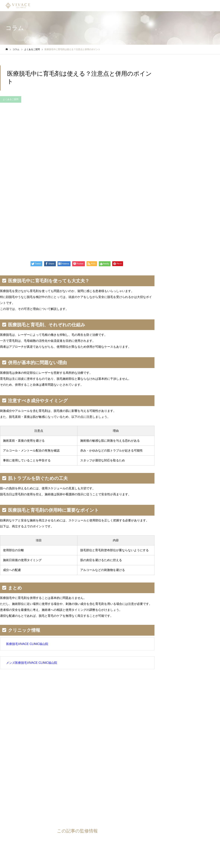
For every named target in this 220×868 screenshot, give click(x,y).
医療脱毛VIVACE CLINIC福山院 (27, 644)
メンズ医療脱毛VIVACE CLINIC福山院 (32, 663)
